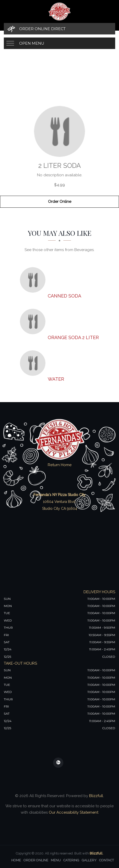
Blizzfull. (96, 853)
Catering (71, 860)
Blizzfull (96, 796)
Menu (56, 860)
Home (16, 860)
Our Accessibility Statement (73, 812)
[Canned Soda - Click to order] (34, 280)
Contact (106, 860)
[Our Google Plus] (58, 763)
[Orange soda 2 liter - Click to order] (34, 321)
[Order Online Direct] (59, 29)
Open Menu (32, 43)
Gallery (89, 860)
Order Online (60, 202)
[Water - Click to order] (34, 363)
